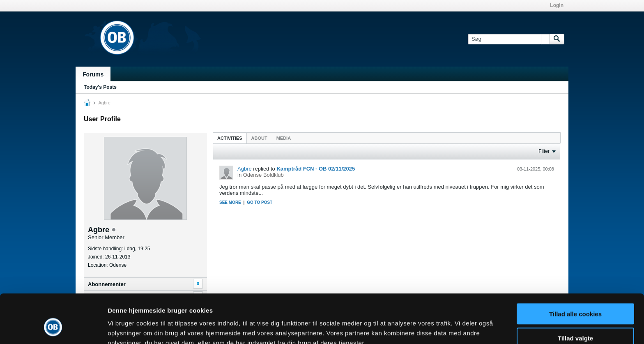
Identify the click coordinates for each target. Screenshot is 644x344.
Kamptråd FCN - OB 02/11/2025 (316, 169)
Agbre (245, 169)
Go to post (260, 202)
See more (230, 202)
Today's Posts (100, 87)
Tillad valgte (575, 296)
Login (557, 5)
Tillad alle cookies (575, 272)
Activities (230, 138)
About (259, 138)
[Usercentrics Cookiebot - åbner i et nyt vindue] (53, 328)
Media (284, 138)
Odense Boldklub (263, 175)
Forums (93, 74)
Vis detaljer (427, 328)
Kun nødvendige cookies (575, 320)
